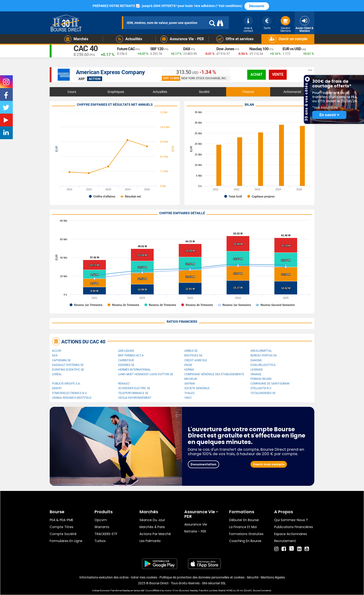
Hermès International (134, 370)
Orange (256, 374)
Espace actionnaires (291, 534)
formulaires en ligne (66, 541)
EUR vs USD (292, 49)
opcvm (101, 520)
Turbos (100, 541)
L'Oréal (57, 374)
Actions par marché (155, 534)
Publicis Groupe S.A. (66, 384)
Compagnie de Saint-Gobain (270, 384)
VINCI (188, 398)
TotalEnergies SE (263, 393)
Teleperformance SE (133, 393)
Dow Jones (226, 49)
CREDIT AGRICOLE (196, 360)
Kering (189, 370)
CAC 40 (87, 49)
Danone (256, 360)
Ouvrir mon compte (269, 464)
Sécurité (253, 577)
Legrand (257, 370)
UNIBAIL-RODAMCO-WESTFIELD (72, 398)
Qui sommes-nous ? (291, 520)
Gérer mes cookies (144, 577)
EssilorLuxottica (263, 365)
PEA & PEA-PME (62, 520)
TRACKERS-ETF (106, 534)
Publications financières (294, 527)
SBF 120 (157, 49)
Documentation (203, 464)
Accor (57, 351)
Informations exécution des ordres (104, 577)
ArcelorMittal (261, 351)
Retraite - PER (195, 531)
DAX (187, 49)
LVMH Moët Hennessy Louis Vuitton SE (146, 374)
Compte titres (62, 527)
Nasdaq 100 (259, 49)
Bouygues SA (193, 355)
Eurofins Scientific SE (68, 370)
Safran (190, 384)
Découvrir (257, 6)
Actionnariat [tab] (292, 92)
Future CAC (127, 49)
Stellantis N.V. (261, 388)
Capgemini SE (61, 360)
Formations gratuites (246, 534)
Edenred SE (126, 365)
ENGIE (188, 365)
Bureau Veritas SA (264, 355)
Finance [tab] (248, 92)
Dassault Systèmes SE (68, 365)
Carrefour (126, 360)
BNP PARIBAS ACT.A (131, 355)
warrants (102, 527)
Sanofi (57, 388)
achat (257, 74)
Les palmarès (150, 541)
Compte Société (63, 534)
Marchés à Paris (152, 527)
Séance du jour (152, 520)
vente (278, 74)
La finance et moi (243, 527)
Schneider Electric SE (134, 388)
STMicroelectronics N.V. (70, 393)
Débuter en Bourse (244, 520)
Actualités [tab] (160, 92)
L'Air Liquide (126, 351)
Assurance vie (196, 524)
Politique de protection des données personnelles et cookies (202, 577)
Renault (124, 384)
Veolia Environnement (135, 398)
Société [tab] (204, 92)
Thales (189, 393)
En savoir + (329, 115)
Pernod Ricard (261, 379)
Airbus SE (191, 351)
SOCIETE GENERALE (197, 388)
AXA (55, 355)
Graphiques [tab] (116, 92)
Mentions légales (273, 577)
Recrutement (285, 541)
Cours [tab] (72, 92)
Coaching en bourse (245, 541)
